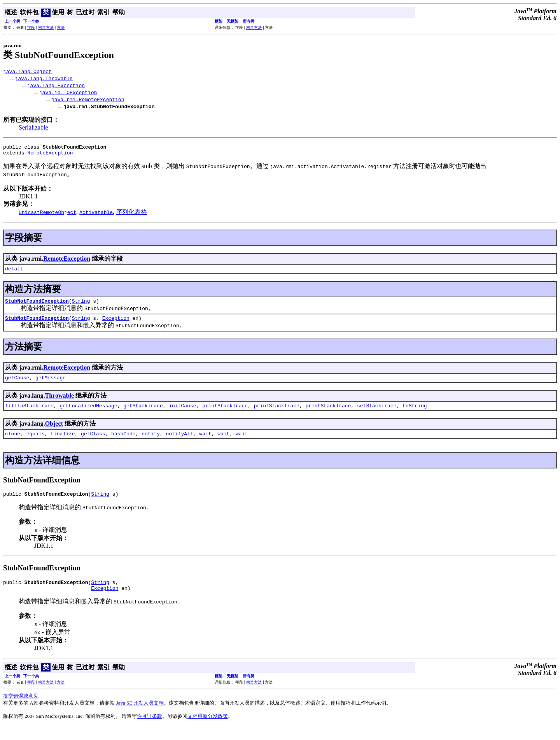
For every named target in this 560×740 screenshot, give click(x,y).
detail (14, 273)
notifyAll (180, 444)
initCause (182, 415)
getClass (93, 444)
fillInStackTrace (29, 415)
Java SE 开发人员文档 (140, 717)
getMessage (51, 386)
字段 (31, 27)
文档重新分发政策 (208, 730)
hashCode (123, 444)
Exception (116, 325)
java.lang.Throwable (44, 79)
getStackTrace (143, 415)
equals (36, 444)
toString (415, 415)
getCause (17, 386)
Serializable (33, 129)
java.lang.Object (27, 72)
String (81, 307)
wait (205, 444)
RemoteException (50, 156)
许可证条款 (150, 730)
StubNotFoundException (37, 307)
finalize (63, 444)
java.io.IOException (68, 93)
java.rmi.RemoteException (88, 100)
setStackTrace (377, 415)
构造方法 (46, 27)
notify (151, 444)
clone (13, 444)
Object (54, 433)
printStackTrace (225, 415)
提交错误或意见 (21, 710)
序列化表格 (131, 215)
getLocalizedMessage (88, 415)
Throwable (59, 404)
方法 (61, 27)
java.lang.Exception (56, 86)
